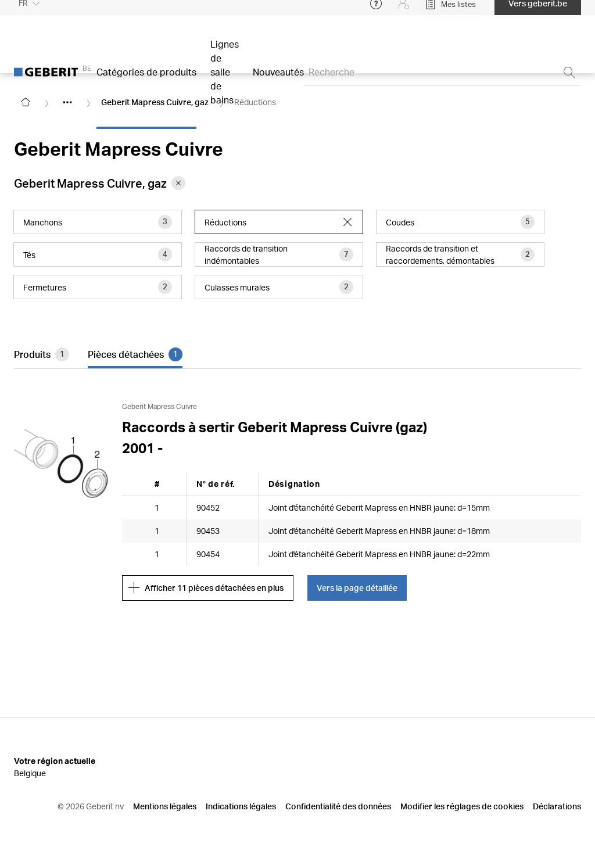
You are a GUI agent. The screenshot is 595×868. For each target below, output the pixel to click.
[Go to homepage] (26, 102)
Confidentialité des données (338, 806)
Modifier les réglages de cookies (462, 806)
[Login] (404, 12)
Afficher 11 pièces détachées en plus (206, 588)
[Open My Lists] (450, 12)
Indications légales (241, 806)
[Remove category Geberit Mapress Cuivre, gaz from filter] (178, 183)
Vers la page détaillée (357, 588)
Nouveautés (278, 80)
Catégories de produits (146, 80)
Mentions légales (165, 806)
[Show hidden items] (67, 102)
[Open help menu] (376, 12)
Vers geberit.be (538, 11)
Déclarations (557, 806)
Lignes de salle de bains (225, 80)
